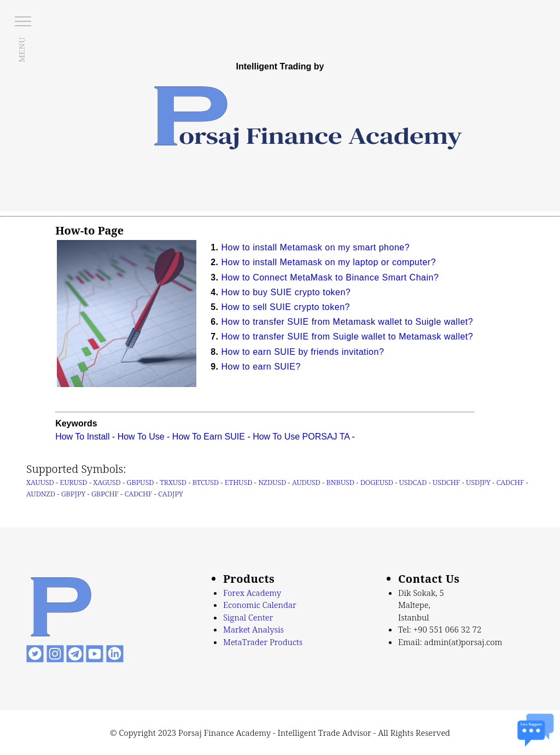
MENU (21, 50)
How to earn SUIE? (261, 367)
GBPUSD (141, 482)
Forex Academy (252, 593)
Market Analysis (253, 629)
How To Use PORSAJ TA (301, 437)
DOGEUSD (377, 482)
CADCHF (511, 482)
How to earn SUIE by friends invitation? (302, 352)
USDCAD (413, 482)
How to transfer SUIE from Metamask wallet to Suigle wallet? (347, 322)
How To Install (82, 437)
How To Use (141, 437)
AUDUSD (306, 482)
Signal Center (248, 617)
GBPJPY (74, 494)
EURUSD (74, 482)
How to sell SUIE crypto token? (285, 307)
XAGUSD (107, 482)
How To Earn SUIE (209, 437)
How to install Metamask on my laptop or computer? (328, 262)
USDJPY (478, 482)
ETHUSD (239, 482)
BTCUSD (206, 482)
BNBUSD (340, 482)
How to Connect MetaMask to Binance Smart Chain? (330, 277)
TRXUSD (173, 482)
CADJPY (170, 494)
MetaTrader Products (263, 642)
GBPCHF (105, 494)
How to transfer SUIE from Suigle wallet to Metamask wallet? (347, 336)
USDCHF (446, 482)
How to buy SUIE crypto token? (286, 292)
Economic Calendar (260, 605)
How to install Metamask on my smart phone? (315, 247)
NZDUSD (272, 482)
